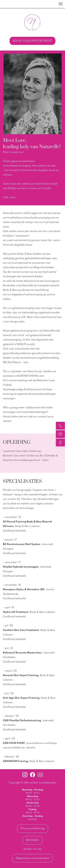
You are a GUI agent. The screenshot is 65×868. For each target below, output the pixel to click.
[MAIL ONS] (60, 434)
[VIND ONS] (60, 442)
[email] (40, 775)
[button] (61, 4)
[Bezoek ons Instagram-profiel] (25, 775)
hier (8, 322)
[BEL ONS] (60, 426)
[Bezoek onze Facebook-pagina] (33, 775)
